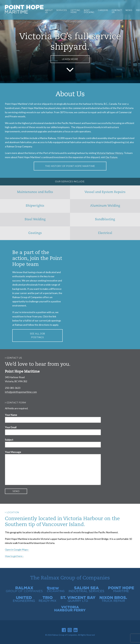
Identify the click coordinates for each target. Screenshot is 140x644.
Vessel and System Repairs (105, 192)
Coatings (35, 233)
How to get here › (14, 556)
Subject (9, 440)
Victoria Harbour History (110, 153)
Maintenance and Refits (35, 192)
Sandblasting (105, 220)
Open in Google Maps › (17, 550)
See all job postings (37, 336)
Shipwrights (35, 206)
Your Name (11, 415)
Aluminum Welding (105, 206)
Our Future (111, 157)
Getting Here (75, 11)
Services (62, 10)
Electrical (105, 233)
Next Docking (89, 11)
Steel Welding (35, 220)
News (129, 10)
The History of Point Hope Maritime (70, 166)
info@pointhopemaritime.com (21, 392)
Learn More (70, 59)
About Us (49, 11)
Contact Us (117, 11)
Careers (103, 10)
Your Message (13, 452)
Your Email (11, 427)
